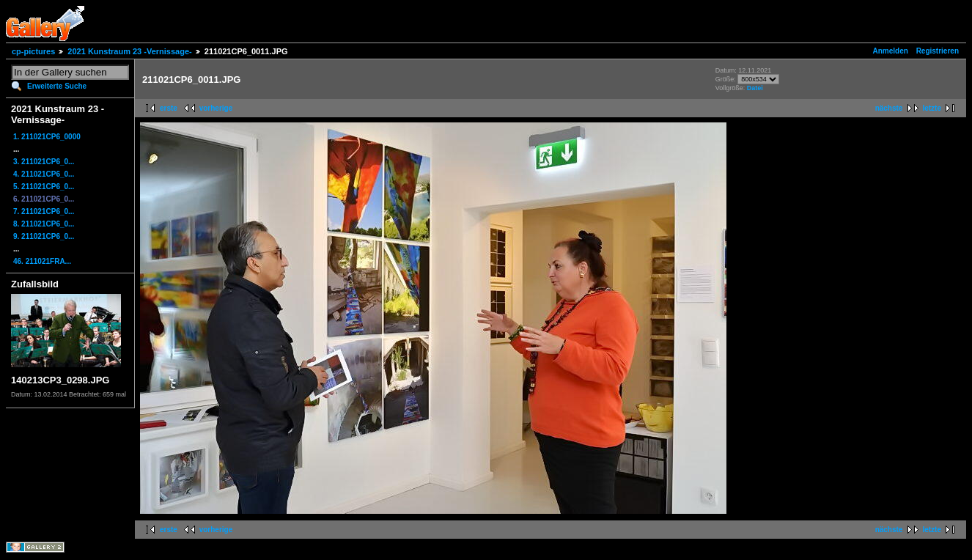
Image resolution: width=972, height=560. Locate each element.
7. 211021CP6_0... (44, 211)
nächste (889, 108)
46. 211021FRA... (42, 261)
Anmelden (891, 51)
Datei (755, 88)
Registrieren (938, 51)
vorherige (216, 108)
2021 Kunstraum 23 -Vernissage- (129, 51)
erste (169, 108)
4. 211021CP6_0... (44, 174)
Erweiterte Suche (57, 86)
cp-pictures (33, 51)
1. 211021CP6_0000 (47, 137)
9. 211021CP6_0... (44, 236)
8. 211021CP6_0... (44, 224)
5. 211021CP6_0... (44, 187)
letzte (932, 108)
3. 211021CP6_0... (44, 162)
